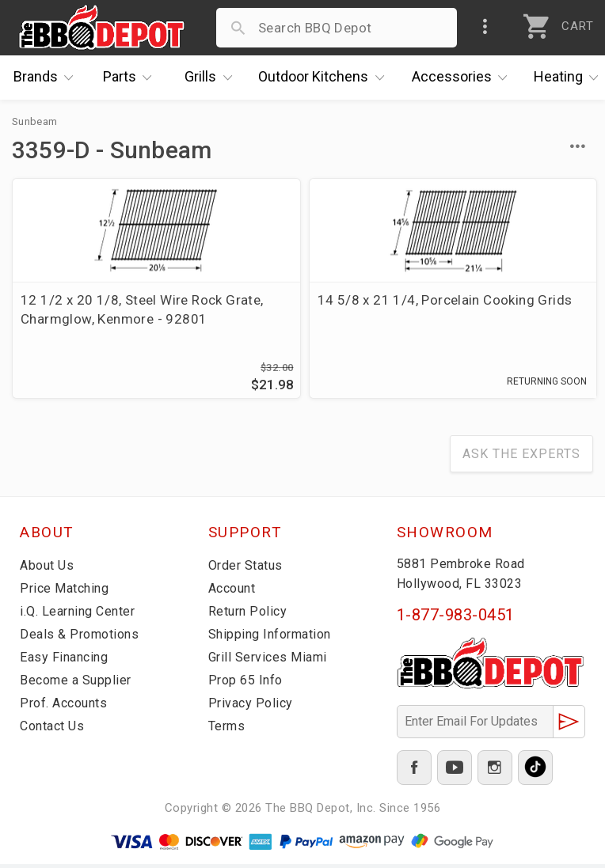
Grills (212, 78)
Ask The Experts (521, 458)
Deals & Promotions (83, 638)
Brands (48, 78)
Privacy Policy (252, 707)
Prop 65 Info (248, 684)
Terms (228, 730)
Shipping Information (275, 638)
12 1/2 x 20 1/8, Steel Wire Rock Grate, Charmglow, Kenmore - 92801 (105, 319)
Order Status (249, 569)
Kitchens (325, 78)
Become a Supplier (78, 684)
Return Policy (250, 615)
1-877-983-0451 (456, 619)
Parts (131, 78)
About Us (49, 569)
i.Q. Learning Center (82, 615)
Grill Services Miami (271, 661)
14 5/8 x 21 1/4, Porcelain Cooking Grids (300, 309)
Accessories (464, 78)
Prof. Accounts (67, 707)
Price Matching (67, 592)
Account (235, 592)
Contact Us (55, 730)
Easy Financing (67, 661)
